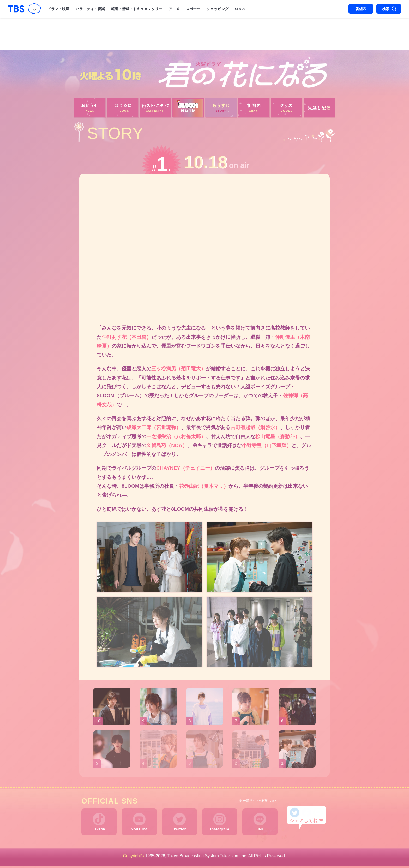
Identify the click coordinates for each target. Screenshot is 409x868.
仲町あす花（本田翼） (127, 337)
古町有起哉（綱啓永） (255, 428)
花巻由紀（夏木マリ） (204, 487)
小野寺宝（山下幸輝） (267, 446)
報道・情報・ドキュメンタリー (137, 9)
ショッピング (218, 9)
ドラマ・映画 (58, 9)
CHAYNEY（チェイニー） (186, 469)
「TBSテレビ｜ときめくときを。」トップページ (16, 9)
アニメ (174, 9)
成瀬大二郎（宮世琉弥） (154, 428)
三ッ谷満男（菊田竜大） (179, 369)
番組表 (361, 9)
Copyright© (134, 858)
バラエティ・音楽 (90, 9)
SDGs (240, 9)
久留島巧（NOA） (167, 446)
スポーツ (193, 9)
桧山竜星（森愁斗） (278, 437)
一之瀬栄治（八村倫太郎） (176, 437)
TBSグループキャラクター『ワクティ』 (35, 9)
